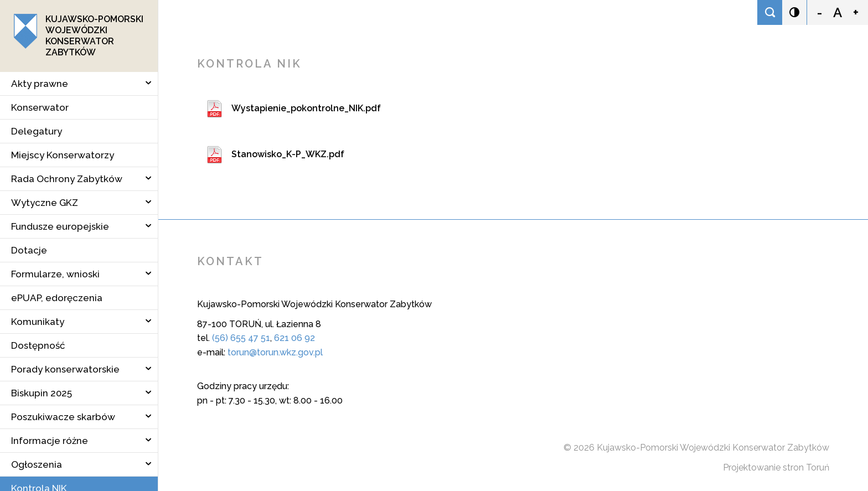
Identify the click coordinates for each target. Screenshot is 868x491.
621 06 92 (294, 338)
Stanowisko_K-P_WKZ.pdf (288, 154)
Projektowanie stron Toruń (776, 467)
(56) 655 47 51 (241, 338)
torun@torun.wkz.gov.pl (275, 352)
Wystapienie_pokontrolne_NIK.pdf (306, 108)
